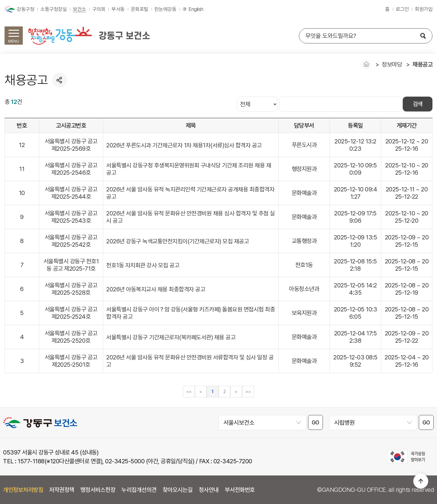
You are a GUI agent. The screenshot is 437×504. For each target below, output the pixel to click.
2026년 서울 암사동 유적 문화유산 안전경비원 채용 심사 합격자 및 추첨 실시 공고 (191, 217)
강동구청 (25, 9)
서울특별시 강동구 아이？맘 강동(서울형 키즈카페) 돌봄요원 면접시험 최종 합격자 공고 (188, 313)
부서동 (118, 9)
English (196, 9)
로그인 (402, 9)
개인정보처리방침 (23, 490)
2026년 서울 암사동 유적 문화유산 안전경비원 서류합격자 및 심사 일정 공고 (190, 361)
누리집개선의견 (139, 490)
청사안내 (209, 490)
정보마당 (392, 64)
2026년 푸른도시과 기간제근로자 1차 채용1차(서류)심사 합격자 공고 (184, 145)
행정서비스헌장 (98, 490)
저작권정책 (62, 490)
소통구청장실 (54, 9)
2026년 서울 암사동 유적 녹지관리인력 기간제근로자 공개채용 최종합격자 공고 (190, 193)
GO (316, 423)
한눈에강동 (166, 9)
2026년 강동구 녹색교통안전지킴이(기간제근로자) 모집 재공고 (178, 241)
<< (189, 392)
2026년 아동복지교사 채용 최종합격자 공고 (156, 289)
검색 (417, 104)
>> (248, 392)
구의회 (99, 9)
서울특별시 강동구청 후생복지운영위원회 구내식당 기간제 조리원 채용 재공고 (189, 169)
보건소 (80, 9)
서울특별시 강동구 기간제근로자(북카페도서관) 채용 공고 (171, 337)
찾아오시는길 (178, 490)
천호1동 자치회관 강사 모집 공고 (143, 265)
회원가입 (424, 9)
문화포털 (140, 9)
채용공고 (422, 64)
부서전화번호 (240, 490)
